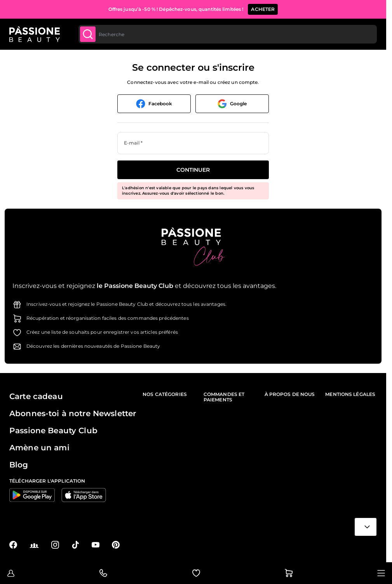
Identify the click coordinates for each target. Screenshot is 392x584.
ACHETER (263, 9)
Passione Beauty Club (53, 431)
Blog (19, 465)
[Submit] (88, 34)
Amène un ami (39, 448)
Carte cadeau (36, 396)
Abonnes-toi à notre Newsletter (73, 413)
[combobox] (227, 34)
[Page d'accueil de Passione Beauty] (35, 34)
